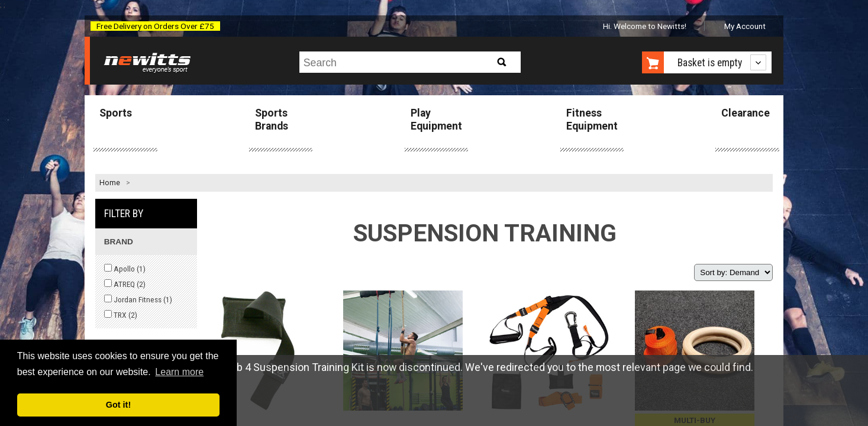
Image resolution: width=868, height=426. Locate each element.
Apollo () (125, 269)
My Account (745, 26)
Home (110, 183)
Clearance (746, 113)
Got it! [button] (118, 405)
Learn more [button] (179, 372)
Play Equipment (436, 119)
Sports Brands (272, 119)
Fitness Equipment (592, 119)
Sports (116, 113)
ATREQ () (125, 284)
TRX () (121, 315)
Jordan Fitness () (138, 299)
